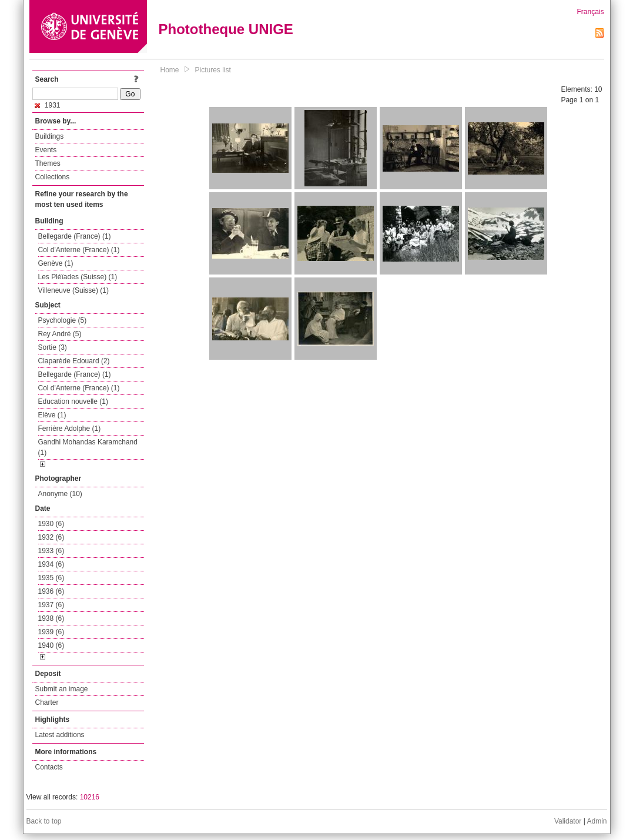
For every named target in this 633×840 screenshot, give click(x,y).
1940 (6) (51, 645)
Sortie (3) (53, 347)
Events (46, 150)
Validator (568, 821)
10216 (90, 797)
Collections (53, 177)
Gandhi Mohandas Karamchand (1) (88, 447)
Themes (48, 163)
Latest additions (60, 735)
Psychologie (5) (63, 320)
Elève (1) (52, 415)
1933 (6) (51, 551)
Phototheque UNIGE (226, 29)
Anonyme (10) (60, 494)
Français (590, 12)
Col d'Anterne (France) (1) (79, 250)
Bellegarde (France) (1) (75, 236)
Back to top (44, 821)
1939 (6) (51, 632)
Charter (47, 702)
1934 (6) (51, 564)
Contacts (49, 767)
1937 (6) (51, 605)
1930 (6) (51, 524)
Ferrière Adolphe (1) (70, 429)
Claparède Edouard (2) (74, 361)
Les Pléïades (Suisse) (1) (78, 277)
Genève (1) (56, 263)
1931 (48, 105)
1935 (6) (51, 578)
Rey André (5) (60, 334)
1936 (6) (51, 591)
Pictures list (213, 70)
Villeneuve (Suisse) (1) (74, 290)
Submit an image (62, 689)
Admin (597, 821)
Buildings (50, 136)
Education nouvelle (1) (73, 401)
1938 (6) (51, 618)
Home (170, 70)
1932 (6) (51, 537)
